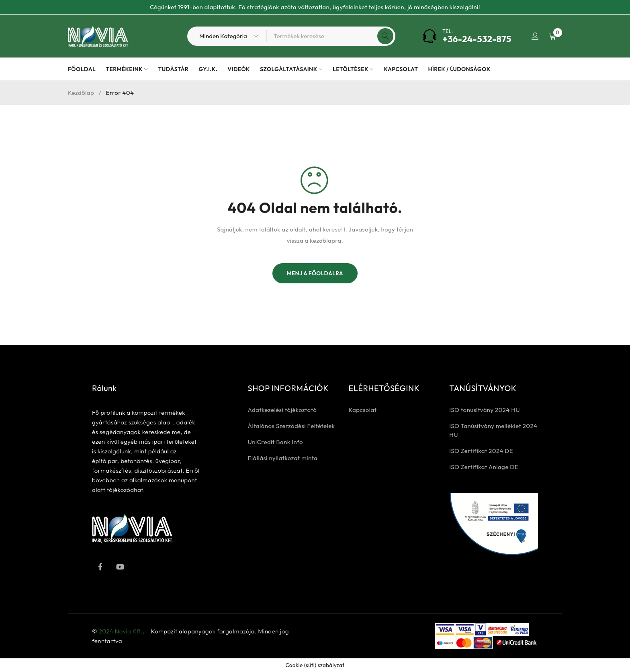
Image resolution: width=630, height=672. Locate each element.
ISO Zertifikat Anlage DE (484, 467)
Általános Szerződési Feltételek (291, 426)
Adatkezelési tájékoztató (282, 410)
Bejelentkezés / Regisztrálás (535, 36)
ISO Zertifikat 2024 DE (481, 451)
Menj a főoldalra (315, 273)
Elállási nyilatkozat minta (283, 458)
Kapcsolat (362, 410)
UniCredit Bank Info (275, 442)
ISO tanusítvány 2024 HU (485, 410)
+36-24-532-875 (476, 39)
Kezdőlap (81, 93)
